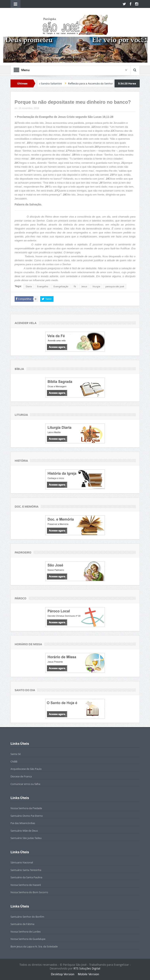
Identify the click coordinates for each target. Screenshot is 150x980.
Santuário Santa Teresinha (26, 870)
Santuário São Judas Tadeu (26, 838)
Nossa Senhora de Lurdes (26, 932)
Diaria (29, 286)
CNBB (14, 761)
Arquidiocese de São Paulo (26, 769)
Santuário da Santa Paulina (26, 877)
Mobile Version (88, 974)
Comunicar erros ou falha (25, 784)
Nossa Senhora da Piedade (26, 808)
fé (75, 286)
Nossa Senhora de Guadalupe (28, 939)
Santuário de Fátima (22, 924)
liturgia (96, 286)
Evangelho (43, 286)
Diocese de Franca (21, 776)
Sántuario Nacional (22, 862)
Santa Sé (16, 754)
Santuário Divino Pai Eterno (27, 816)
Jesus (84, 286)
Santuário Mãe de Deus (24, 831)
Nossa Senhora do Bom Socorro (29, 892)
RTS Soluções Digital (87, 968)
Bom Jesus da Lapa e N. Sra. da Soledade (34, 946)
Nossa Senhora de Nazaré (26, 885)
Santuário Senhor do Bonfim (27, 917)
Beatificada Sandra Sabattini (50, 83)
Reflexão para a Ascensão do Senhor (96, 83)
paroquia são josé (115, 286)
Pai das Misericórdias (23, 823)
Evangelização (61, 286)
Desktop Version (63, 974)
